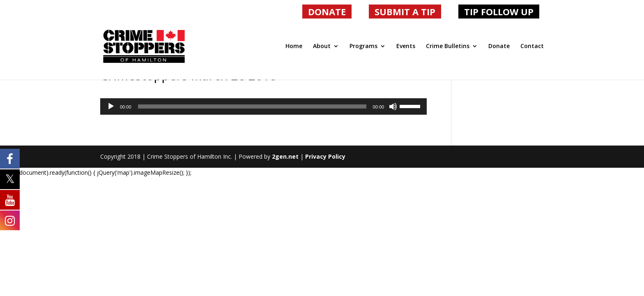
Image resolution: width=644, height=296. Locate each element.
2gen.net (285, 156)
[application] (263, 106)
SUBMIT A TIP (405, 12)
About (322, 46)
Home (294, 46)
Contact (532, 46)
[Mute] (393, 106)
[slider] (252, 106)
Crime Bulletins (448, 46)
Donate (499, 46)
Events (406, 46)
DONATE (327, 12)
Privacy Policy (325, 156)
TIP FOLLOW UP (499, 12)
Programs (363, 46)
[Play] (111, 106)
